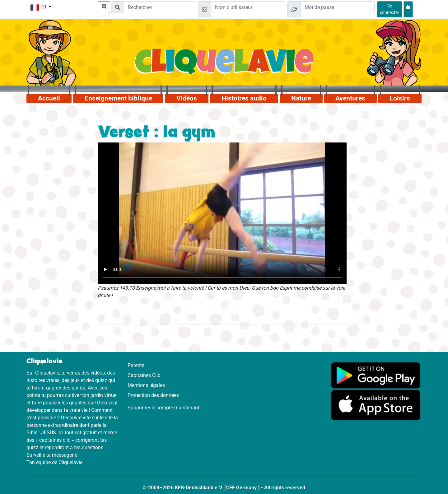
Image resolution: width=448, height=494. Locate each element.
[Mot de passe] (338, 7)
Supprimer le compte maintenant (163, 408)
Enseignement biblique (118, 98)
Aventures (350, 98)
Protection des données (153, 395)
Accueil (49, 98)
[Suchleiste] (159, 7)
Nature (301, 98)
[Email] (248, 7)
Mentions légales (146, 385)
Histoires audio (244, 98)
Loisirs (400, 98)
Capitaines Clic (144, 375)
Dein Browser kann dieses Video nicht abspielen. (222, 213)
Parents (136, 365)
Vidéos (187, 98)
